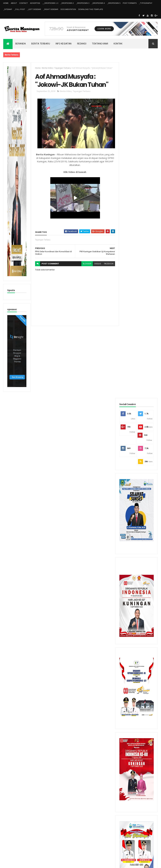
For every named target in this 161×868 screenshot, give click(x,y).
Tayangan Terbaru (62, 68)
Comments (148, 768)
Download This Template (91, 9)
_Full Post (20, 9)
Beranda (21, 44)
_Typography (146, 3)
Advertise (35, 3)
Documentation (68, 9)
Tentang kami (100, 44)
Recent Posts (129, 768)
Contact (23, 3)
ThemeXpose (19, 864)
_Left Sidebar (34, 9)
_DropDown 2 (67, 3)
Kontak (118, 44)
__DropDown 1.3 (50, 3)
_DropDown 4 (98, 3)
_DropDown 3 (83, 3)
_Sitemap (8, 9)
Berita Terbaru (41, 44)
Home (6, 3)
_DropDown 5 (114, 3)
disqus (96, 264)
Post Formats (130, 3)
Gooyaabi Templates (48, 864)
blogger (86, 264)
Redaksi (82, 44)
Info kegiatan (64, 44)
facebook (107, 264)
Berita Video (47, 68)
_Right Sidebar (51, 9)
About (14, 3)
